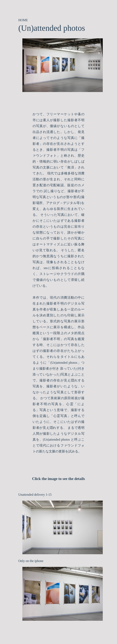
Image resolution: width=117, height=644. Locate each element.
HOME (23, 20)
